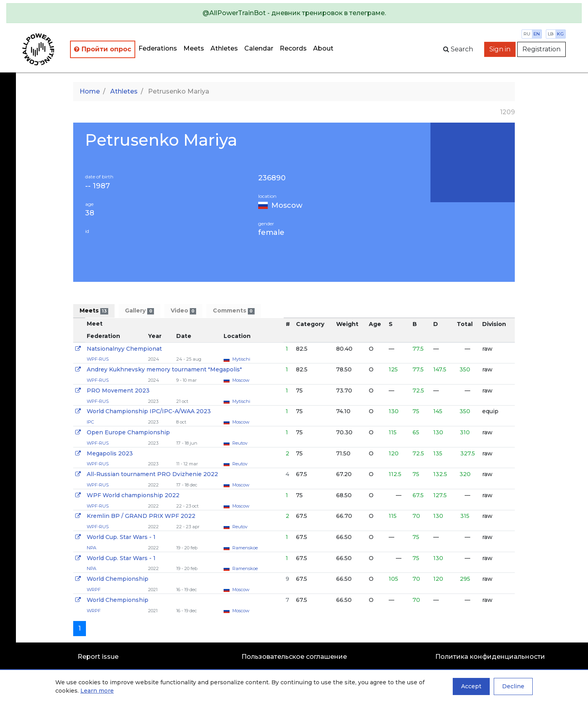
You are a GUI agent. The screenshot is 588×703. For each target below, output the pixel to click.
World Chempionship (118, 579)
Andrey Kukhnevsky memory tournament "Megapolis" (164, 369)
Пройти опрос (103, 49)
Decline (513, 686)
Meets (194, 48)
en (537, 34)
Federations (158, 48)
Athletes (224, 48)
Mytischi (241, 359)
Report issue (98, 657)
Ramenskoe (245, 548)
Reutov (240, 443)
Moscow (287, 205)
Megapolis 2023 (110, 453)
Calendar (259, 48)
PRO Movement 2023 (118, 391)
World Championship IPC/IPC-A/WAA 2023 (149, 411)
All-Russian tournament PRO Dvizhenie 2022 (152, 474)
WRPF (94, 590)
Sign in (500, 49)
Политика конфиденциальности (490, 657)
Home (90, 91)
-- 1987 (97, 186)
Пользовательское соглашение (294, 657)
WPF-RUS (98, 359)
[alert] (294, 13)
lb (551, 34)
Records (293, 48)
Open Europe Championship (128, 432)
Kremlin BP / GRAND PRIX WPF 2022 (141, 516)
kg (560, 34)
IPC (90, 422)
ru (527, 34)
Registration (541, 49)
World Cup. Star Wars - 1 (121, 537)
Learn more (97, 691)
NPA (92, 548)
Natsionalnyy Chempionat (124, 349)
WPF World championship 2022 (133, 495)
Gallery (139, 311)
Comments (234, 311)
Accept (471, 686)
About (323, 48)
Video (183, 311)
